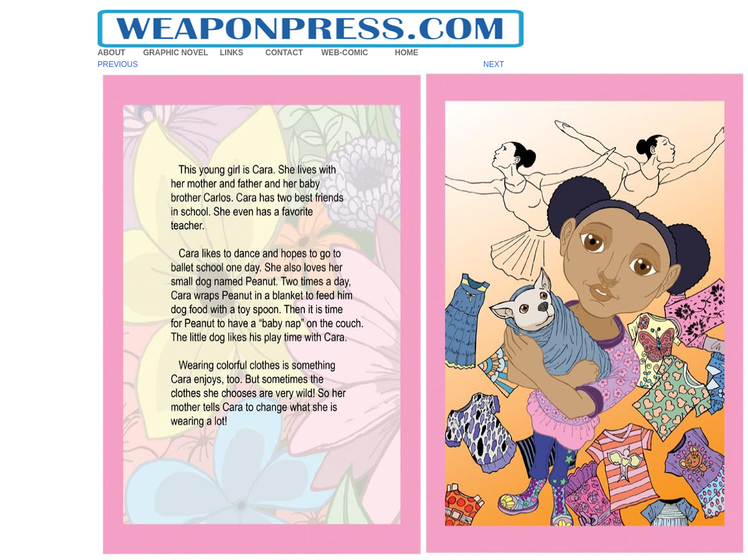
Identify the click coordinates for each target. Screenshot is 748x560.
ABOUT (112, 53)
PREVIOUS (118, 64)
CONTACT (284, 53)
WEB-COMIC (345, 53)
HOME (407, 53)
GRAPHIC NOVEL (176, 53)
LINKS (232, 53)
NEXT (494, 64)
